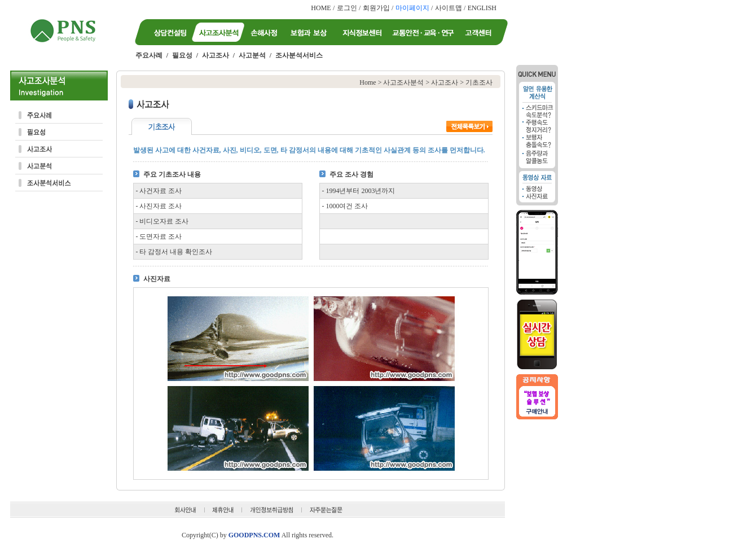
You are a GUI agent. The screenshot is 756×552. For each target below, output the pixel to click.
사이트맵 (449, 8)
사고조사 (216, 55)
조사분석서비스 (299, 55)
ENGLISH (482, 8)
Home (368, 82)
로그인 (347, 8)
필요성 (182, 55)
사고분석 (252, 55)
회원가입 (376, 8)
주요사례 (149, 55)
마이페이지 (412, 8)
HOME (321, 8)
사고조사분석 (403, 82)
